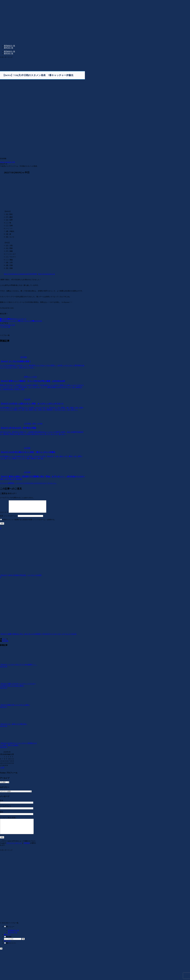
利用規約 (27, 848)
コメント (4, 515)
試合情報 (4, 319)
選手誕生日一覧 (13, 936)
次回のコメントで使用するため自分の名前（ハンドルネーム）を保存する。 (29, 522)
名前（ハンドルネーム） (9, 518)
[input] (13, 944)
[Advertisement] (35, 63)
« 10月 (2, 770)
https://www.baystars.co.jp (46, 274)
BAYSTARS (37, 321)
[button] (23, 944)
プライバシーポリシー (14, 848)
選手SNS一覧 (12, 938)
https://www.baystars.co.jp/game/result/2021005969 (21, 274)
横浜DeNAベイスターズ (17, 319)
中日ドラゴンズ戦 (25, 321)
